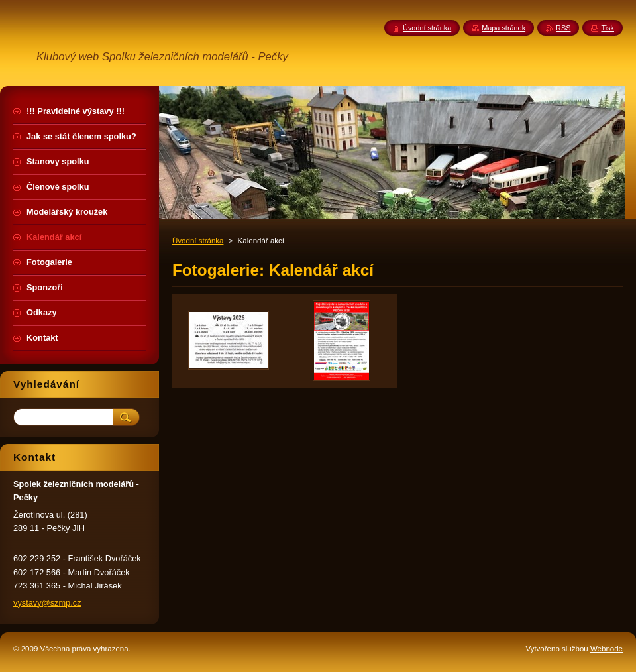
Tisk (608, 28)
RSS (563, 28)
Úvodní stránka (198, 241)
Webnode (607, 649)
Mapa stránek (503, 28)
